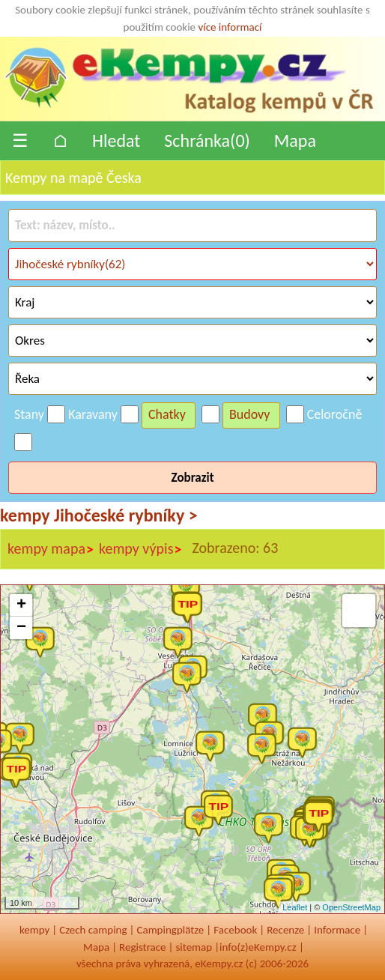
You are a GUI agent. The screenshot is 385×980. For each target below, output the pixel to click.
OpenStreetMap (351, 907)
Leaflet (295, 907)
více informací (230, 27)
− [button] (21, 628)
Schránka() (207, 140)
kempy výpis (140, 549)
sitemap (194, 947)
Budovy (250, 414)
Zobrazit (192, 478)
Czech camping (93, 930)
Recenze (285, 930)
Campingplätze (170, 930)
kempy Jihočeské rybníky (99, 515)
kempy (34, 930)
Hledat (116, 140)
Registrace (142, 947)
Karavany (93, 414)
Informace (337, 930)
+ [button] (21, 605)
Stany (29, 414)
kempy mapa (51, 549)
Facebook (235, 930)
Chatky (167, 414)
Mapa (295, 140)
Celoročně (335, 414)
